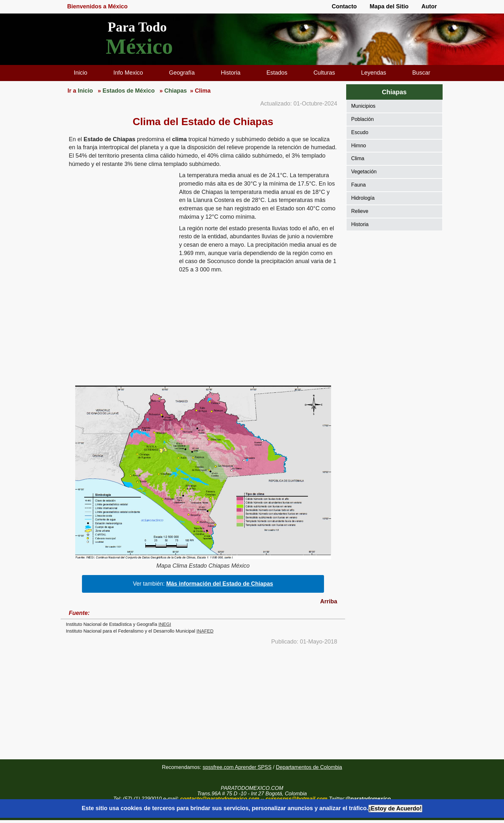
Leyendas (373, 73)
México (139, 46)
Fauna (359, 185)
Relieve (360, 211)
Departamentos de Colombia (309, 767)
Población (363, 119)
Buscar (421, 73)
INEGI (165, 624)
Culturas (324, 73)
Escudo (360, 132)
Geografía (182, 73)
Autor (429, 6)
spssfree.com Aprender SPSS (237, 767)
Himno (359, 146)
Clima (358, 158)
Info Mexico (128, 73)
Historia (231, 73)
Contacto (344, 6)
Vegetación (364, 172)
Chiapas (394, 92)
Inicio (81, 73)
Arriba (329, 601)
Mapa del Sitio (389, 6)
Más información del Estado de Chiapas (220, 584)
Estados (277, 73)
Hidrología (363, 198)
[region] (120, 221)
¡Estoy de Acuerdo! (395, 809)
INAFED (205, 631)
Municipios (364, 106)
